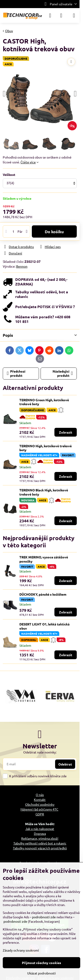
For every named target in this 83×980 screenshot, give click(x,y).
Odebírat (65, 764)
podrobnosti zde (44, 917)
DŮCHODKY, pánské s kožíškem (43, 594)
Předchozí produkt (16, 373)
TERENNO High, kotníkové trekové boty (46, 448)
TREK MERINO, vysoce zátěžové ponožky (44, 559)
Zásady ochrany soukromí (21, 950)
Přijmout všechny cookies (41, 963)
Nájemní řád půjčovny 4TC (39, 809)
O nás (40, 795)
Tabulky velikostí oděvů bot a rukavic (40, 843)
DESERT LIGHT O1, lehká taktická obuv (44, 626)
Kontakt (40, 799)
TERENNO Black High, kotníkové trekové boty (44, 492)
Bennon (22, 266)
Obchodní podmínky (40, 804)
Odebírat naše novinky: (40, 752)
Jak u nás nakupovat (40, 829)
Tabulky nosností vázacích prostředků (40, 848)
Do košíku (54, 231)
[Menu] (74, 15)
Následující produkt (63, 373)
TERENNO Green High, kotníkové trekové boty (44, 402)
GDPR (40, 814)
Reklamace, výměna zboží (40, 838)
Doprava (40, 833)
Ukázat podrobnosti (41, 973)
